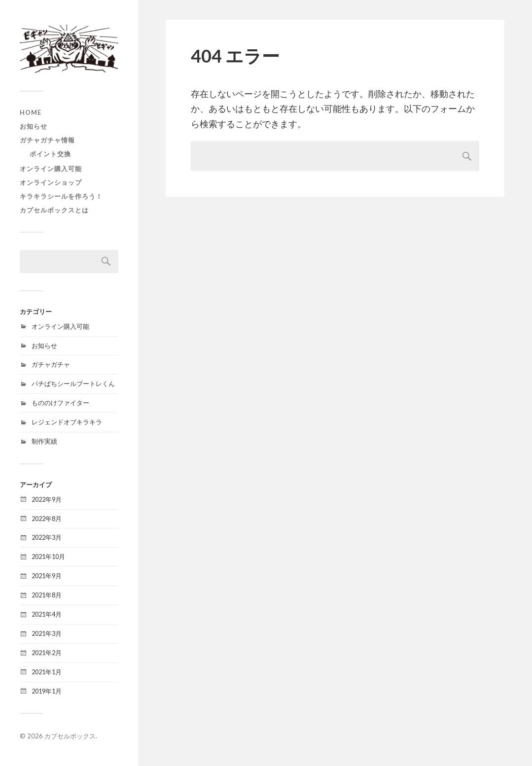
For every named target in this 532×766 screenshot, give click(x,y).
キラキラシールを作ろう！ (61, 196)
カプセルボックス (70, 736)
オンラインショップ (51, 182)
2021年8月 (47, 595)
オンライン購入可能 (51, 169)
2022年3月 (47, 537)
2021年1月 (47, 672)
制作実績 (44, 441)
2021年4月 (47, 614)
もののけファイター (60, 403)
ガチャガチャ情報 (47, 140)
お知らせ (34, 126)
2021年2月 (47, 653)
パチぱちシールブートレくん (73, 383)
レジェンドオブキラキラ (67, 422)
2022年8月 (47, 519)
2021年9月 (47, 576)
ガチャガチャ (51, 364)
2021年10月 (48, 557)
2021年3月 (47, 633)
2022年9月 (47, 499)
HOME (31, 112)
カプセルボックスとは (54, 210)
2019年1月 (47, 691)
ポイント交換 (50, 154)
